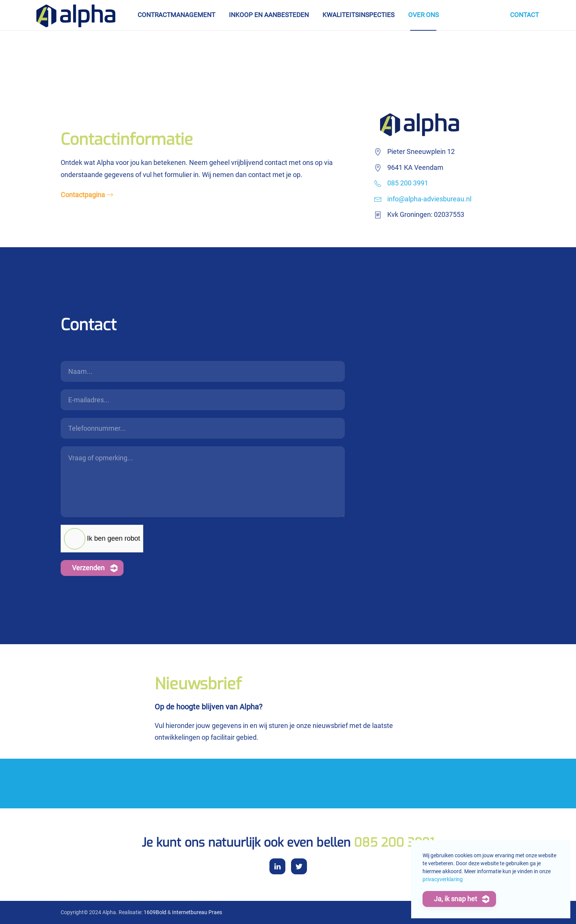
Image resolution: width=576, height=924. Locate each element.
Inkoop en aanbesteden (269, 15)
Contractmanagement (176, 15)
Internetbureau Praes (197, 912)
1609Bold (155, 912)
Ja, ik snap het (455, 899)
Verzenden (88, 568)
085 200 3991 (408, 183)
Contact (524, 15)
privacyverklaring (443, 879)
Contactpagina (83, 195)
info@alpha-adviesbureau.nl (429, 199)
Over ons (423, 15)
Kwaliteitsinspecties (358, 15)
